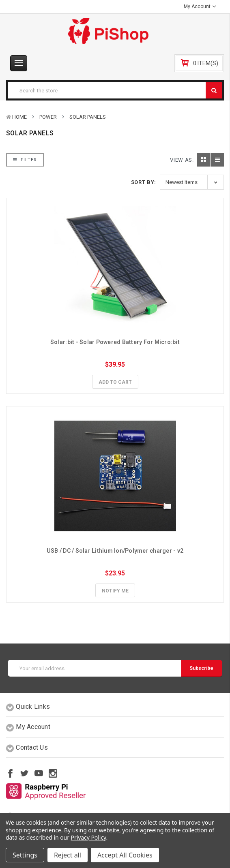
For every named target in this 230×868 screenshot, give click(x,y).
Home (19, 117)
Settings (25, 855)
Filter (25, 160)
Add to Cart (115, 382)
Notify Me (115, 591)
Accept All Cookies (125, 855)
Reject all (68, 855)
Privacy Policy (89, 837)
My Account (200, 6)
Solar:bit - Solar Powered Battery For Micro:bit (115, 342)
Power (48, 117)
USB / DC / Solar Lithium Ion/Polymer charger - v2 (115, 551)
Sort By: (144, 182)
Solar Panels (88, 117)
